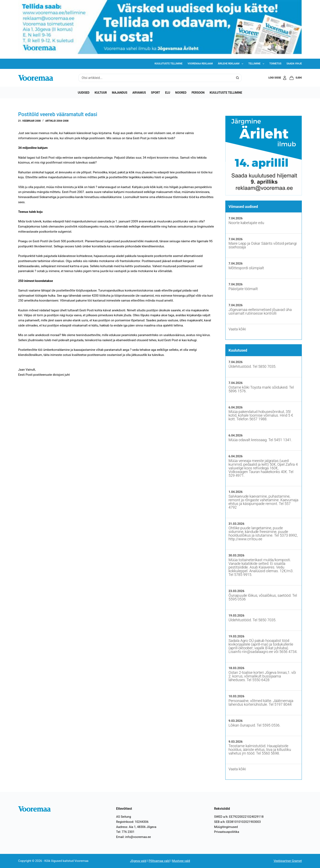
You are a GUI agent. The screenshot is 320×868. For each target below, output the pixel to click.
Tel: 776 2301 (125, 832)
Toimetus (275, 64)
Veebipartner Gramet (288, 861)
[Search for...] (156, 78)
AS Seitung (124, 817)
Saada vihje (294, 64)
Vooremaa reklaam (200, 64)
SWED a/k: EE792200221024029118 (239, 817)
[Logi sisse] (278, 78)
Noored (181, 93)
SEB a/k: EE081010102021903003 (237, 822)
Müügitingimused (226, 827)
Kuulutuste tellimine (169, 64)
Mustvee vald (181, 861)
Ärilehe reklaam (231, 64)
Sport (156, 93)
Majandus (119, 93)
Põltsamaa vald (159, 861)
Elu (168, 93)
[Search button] (238, 78)
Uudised (84, 93)
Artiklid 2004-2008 (57, 121)
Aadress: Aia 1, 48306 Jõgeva (136, 827)
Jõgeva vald (138, 861)
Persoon (198, 93)
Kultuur (101, 93)
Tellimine (257, 64)
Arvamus (139, 93)
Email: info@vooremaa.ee (133, 837)
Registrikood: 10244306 (132, 822)
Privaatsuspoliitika (227, 832)
